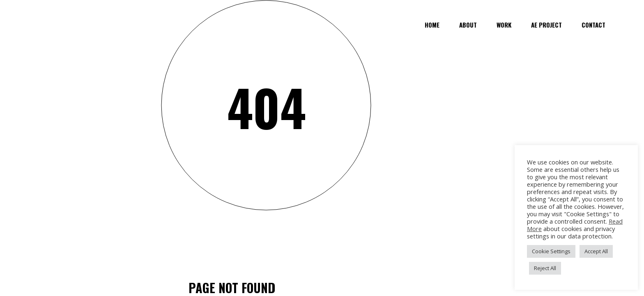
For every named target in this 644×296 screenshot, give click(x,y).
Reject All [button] (545, 268)
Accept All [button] (596, 251)
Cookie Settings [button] (551, 251)
